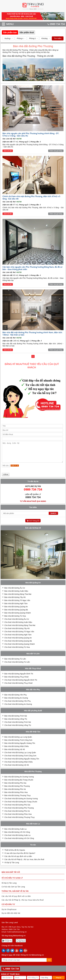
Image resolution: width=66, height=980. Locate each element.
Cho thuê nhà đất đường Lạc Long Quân (20, 756)
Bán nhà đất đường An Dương (16, 702)
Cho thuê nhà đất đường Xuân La (17, 839)
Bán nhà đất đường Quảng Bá (16, 613)
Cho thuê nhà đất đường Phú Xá (17, 815)
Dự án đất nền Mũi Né (11, 917)
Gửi (49, 964)
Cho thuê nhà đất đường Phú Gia (17, 809)
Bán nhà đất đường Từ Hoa (15, 620)
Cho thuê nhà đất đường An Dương (18, 708)
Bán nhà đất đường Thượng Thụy (17, 799)
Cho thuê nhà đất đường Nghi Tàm (18, 638)
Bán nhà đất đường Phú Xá (15, 793)
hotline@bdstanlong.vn (17, 936)
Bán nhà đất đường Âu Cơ (15, 592)
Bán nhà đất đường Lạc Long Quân (18, 741)
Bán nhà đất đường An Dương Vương (19, 780)
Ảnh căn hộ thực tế (33, 532)
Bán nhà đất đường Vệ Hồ (15, 753)
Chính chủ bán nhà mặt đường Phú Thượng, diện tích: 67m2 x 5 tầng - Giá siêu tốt (31, 197)
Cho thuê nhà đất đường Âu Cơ (17, 623)
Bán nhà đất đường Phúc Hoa (16, 796)
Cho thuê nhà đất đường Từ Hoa (17, 651)
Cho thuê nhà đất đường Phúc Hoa (18, 818)
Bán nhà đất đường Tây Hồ (15, 601)
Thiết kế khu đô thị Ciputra (15, 854)
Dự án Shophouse (9, 913)
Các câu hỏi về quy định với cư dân (18, 860)
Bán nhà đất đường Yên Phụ (16, 699)
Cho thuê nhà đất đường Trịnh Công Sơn (20, 759)
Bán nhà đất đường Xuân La (15, 833)
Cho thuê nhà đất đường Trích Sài (18, 726)
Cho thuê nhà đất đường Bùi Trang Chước (21, 805)
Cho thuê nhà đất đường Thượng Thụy (19, 821)
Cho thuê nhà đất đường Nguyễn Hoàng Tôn (22, 762)
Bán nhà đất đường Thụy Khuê (16, 681)
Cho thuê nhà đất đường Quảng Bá (18, 645)
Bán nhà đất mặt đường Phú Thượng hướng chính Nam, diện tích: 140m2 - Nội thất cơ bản (32, 334)
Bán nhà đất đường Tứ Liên (15, 663)
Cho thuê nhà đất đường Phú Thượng (19, 812)
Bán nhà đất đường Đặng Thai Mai (18, 598)
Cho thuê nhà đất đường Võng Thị (18, 729)
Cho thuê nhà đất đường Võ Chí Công (19, 842)
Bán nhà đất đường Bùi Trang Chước (19, 784)
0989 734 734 (56, 24)
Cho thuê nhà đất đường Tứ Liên (17, 666)
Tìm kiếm (58, 38)
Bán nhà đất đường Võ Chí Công (17, 836)
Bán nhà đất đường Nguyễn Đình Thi (19, 677)
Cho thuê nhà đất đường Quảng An (18, 642)
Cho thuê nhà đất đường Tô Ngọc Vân (19, 635)
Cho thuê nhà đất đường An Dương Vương (21, 802)
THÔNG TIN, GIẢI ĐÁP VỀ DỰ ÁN (15, 895)
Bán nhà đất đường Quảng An (16, 610)
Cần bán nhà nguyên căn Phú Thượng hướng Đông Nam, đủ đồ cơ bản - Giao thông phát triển (32, 268)
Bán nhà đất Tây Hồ (11, 876)
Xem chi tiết (8, 151)
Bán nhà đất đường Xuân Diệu (16, 595)
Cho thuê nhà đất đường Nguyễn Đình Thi (21, 684)
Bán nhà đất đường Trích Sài (16, 720)
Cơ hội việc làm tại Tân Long (13, 890)
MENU (6, 24)
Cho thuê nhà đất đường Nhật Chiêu (18, 766)
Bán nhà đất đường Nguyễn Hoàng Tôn (20, 747)
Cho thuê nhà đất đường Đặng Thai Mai (20, 629)
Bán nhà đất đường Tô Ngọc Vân (17, 604)
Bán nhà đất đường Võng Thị (16, 723)
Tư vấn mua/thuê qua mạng (33, 505)
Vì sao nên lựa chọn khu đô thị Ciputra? (20, 857)
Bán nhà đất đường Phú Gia (15, 787)
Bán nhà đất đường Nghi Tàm (16, 607)
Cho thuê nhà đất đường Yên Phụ (17, 705)
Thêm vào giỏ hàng (56, 151)
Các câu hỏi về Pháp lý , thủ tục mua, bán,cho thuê (24, 863)
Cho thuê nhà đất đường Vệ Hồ (17, 769)
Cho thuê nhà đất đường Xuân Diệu (18, 626)
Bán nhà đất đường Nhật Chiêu (16, 750)
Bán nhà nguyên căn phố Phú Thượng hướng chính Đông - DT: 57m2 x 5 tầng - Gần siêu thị (31, 135)
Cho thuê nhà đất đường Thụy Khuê (18, 687)
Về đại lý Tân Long (12, 866)
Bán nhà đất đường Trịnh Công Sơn (18, 744)
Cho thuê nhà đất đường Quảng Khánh (19, 648)
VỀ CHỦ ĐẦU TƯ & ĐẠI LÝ (12, 882)
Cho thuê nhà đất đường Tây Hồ (17, 632)
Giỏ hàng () (34, 524)
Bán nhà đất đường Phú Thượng (17, 790)
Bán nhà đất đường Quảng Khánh (17, 617)
